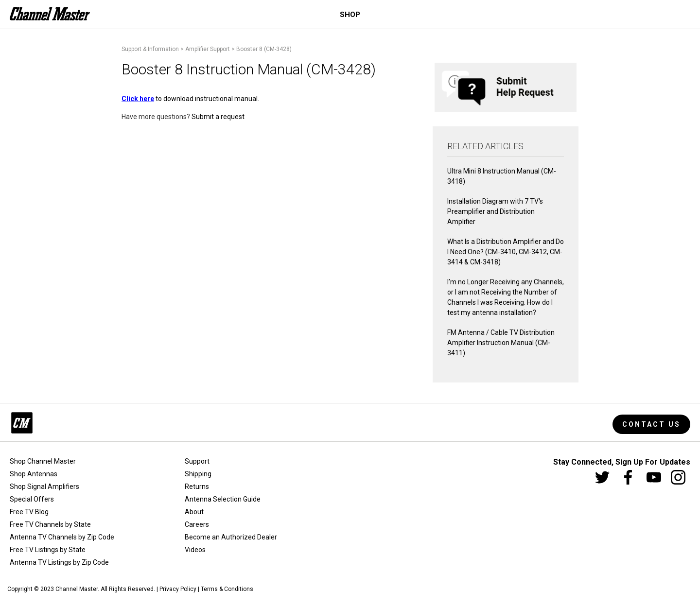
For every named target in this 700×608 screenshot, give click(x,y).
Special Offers (32, 499)
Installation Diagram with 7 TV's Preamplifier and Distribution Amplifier (495, 211)
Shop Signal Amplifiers (44, 486)
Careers (197, 524)
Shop (350, 15)
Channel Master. (77, 589)
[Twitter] (602, 477)
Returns (197, 486)
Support (197, 461)
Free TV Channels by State (50, 524)
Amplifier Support (208, 49)
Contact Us (651, 424)
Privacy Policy (178, 589)
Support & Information (150, 49)
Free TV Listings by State (48, 550)
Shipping (198, 474)
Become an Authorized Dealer (231, 537)
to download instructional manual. (190, 99)
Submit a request (218, 117)
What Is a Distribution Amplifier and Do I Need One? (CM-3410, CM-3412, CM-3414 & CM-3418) (506, 252)
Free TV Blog (29, 512)
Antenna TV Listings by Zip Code (59, 562)
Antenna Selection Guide (223, 499)
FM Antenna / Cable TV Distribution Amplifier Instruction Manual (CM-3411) (501, 343)
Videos (195, 550)
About (194, 512)
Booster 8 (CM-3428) (264, 49)
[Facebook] (628, 477)
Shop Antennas (34, 474)
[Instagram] (678, 477)
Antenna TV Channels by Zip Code (62, 537)
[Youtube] (654, 477)
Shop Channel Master (43, 461)
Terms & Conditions (227, 589)
